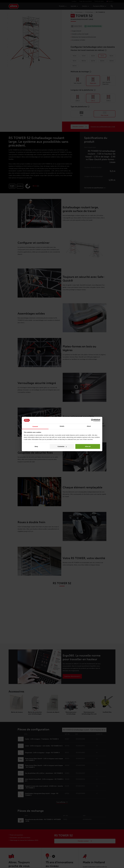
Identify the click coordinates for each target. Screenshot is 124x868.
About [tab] (89, 426)
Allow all (88, 446)
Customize (62, 446)
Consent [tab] (35, 426)
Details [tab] (62, 426)
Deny (36, 446)
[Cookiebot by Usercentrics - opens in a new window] (92, 420)
